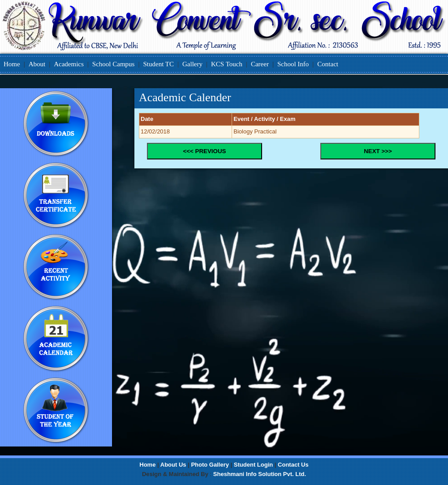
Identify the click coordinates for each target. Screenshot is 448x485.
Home (12, 64)
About (37, 64)
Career (260, 64)
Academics (69, 64)
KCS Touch (227, 64)
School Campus (114, 64)
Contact (328, 64)
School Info (293, 64)
